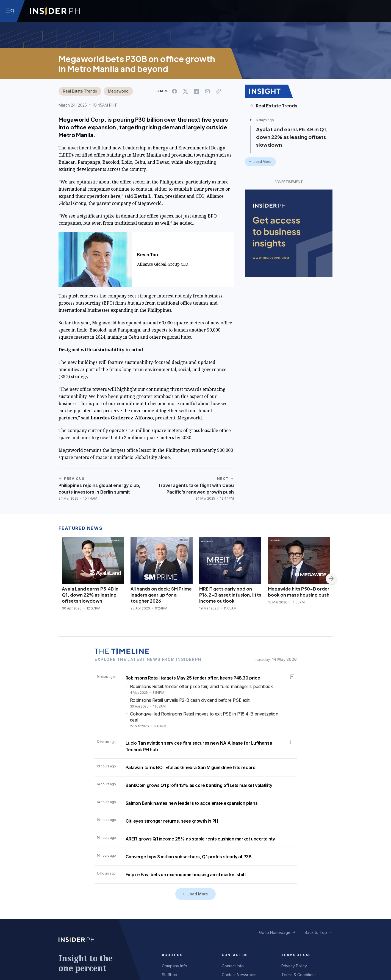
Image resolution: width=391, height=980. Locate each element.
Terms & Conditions (299, 975)
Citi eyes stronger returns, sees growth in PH (172, 821)
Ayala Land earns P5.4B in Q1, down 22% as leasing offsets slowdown (292, 137)
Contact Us (235, 955)
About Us (172, 955)
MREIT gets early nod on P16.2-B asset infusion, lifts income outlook (230, 595)
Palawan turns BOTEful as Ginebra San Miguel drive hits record (191, 767)
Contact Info (233, 966)
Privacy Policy (294, 966)
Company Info (174, 966)
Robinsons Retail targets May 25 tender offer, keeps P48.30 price (193, 678)
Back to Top (316, 932)
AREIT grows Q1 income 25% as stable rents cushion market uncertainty (200, 839)
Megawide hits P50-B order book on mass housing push (299, 592)
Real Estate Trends (80, 91)
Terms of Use (296, 955)
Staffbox (170, 975)
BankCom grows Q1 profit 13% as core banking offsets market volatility (199, 785)
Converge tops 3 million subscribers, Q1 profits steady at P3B (189, 857)
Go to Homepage (275, 932)
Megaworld (118, 91)
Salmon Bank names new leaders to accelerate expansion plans (192, 803)
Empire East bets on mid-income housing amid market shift (186, 875)
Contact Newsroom (239, 975)
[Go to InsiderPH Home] (55, 11)
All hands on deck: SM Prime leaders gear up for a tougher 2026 (161, 595)
